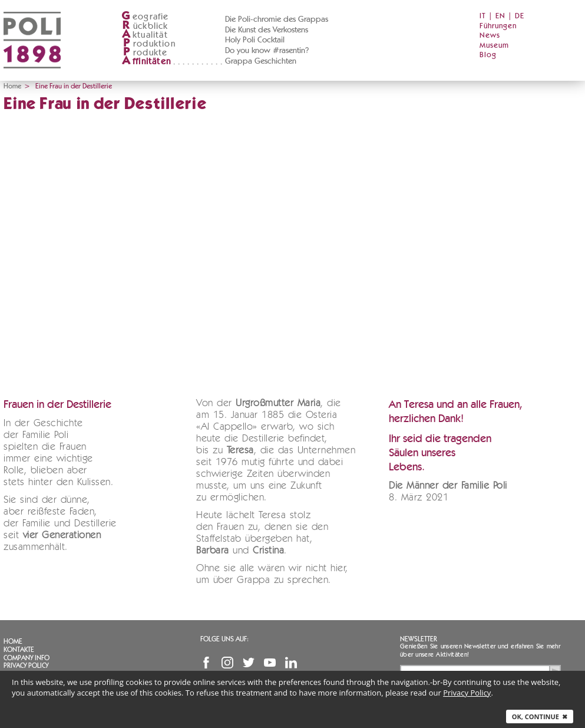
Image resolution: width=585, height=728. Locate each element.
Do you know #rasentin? (267, 51)
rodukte (144, 53)
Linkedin (291, 663)
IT (483, 16)
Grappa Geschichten (261, 61)
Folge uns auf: (224, 639)
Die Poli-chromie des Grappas (277, 19)
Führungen (498, 26)
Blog (488, 55)
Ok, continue (540, 717)
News (490, 36)
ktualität (145, 35)
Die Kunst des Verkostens (267, 30)
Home (12, 86)
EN (500, 16)
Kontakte (19, 650)
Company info (27, 658)
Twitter (249, 663)
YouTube (270, 663)
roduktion (148, 44)
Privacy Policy (26, 666)
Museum (494, 46)
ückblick (145, 26)
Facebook (206, 663)
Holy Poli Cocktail (255, 40)
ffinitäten (146, 62)
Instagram (227, 663)
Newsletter (419, 639)
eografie (145, 17)
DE (520, 16)
